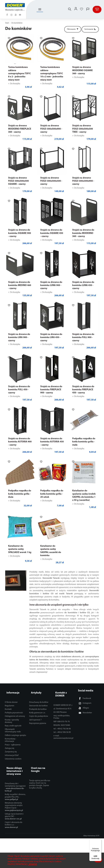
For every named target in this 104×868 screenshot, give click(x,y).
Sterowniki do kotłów (38, 701)
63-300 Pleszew (60, 705)
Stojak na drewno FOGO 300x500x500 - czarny (51, 181)
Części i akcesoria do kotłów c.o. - (14, 816)
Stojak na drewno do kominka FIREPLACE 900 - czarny (51, 390)
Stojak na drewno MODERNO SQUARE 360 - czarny (83, 70)
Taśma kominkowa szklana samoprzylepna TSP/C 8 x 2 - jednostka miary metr (19, 74)
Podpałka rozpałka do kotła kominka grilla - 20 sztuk (52, 494)
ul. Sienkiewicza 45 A (62, 701)
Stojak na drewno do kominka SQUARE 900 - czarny (20, 233)
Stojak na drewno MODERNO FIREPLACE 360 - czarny (20, 129)
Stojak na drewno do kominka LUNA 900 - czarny (51, 285)
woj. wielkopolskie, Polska (62, 709)
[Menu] (100, 841)
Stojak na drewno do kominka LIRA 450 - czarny (51, 338)
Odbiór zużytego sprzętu (15, 731)
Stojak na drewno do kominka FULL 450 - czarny (19, 390)
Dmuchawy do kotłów (39, 698)
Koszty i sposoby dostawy (12, 717)
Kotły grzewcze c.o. (37, 708)
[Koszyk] (97, 9)
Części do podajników (39, 712)
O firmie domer (11, 698)
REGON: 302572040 (62, 718)
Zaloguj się (10, 744)
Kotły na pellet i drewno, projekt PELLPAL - (15, 788)
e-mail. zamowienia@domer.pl (63, 730)
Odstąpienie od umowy (15, 712)
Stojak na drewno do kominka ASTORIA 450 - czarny (52, 442)
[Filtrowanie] (73, 29)
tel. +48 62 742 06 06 (62, 721)
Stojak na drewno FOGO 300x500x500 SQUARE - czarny (18, 181)
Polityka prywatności (14, 708)
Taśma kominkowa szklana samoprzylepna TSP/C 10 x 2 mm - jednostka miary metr (52, 74)
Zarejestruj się (11, 747)
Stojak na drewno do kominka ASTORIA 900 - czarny (20, 442)
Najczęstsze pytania (38, 719)
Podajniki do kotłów (38, 705)
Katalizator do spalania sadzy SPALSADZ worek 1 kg (20, 549)
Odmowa (87, 860)
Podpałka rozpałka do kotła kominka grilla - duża (20, 494)
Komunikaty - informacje (11, 736)
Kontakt (8, 705)
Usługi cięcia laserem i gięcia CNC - (14, 808)
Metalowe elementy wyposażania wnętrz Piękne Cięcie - (14, 798)
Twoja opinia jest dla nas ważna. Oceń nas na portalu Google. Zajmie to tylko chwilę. (40, 775)
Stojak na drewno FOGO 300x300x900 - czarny (83, 181)
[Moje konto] (75, 9)
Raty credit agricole (13, 721)
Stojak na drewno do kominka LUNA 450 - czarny (83, 285)
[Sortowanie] (90, 29)
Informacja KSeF (12, 751)
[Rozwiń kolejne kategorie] (40, 9)
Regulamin (10, 701)
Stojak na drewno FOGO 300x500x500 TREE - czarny (83, 129)
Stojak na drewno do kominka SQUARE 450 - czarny (52, 233)
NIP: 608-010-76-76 (62, 714)
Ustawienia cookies (13, 754)
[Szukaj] (69, 9)
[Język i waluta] (88, 9)
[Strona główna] (15, 5)
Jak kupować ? (35, 715)
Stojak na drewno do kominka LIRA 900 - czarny (19, 338)
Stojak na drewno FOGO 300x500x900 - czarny (51, 129)
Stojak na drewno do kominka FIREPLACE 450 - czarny (83, 390)
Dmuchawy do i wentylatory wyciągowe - (15, 778)
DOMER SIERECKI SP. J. (63, 698)
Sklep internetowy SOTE (91, 827)
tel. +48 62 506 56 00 (62, 725)
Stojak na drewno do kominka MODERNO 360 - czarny (83, 233)
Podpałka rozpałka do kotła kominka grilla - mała (84, 442)
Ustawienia (75, 860)
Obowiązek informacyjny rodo (13, 726)
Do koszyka (15, 84)
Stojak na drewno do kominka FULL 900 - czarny (83, 338)
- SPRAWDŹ (32, 864)
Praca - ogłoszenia (13, 740)
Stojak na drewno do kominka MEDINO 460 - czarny (20, 285)
